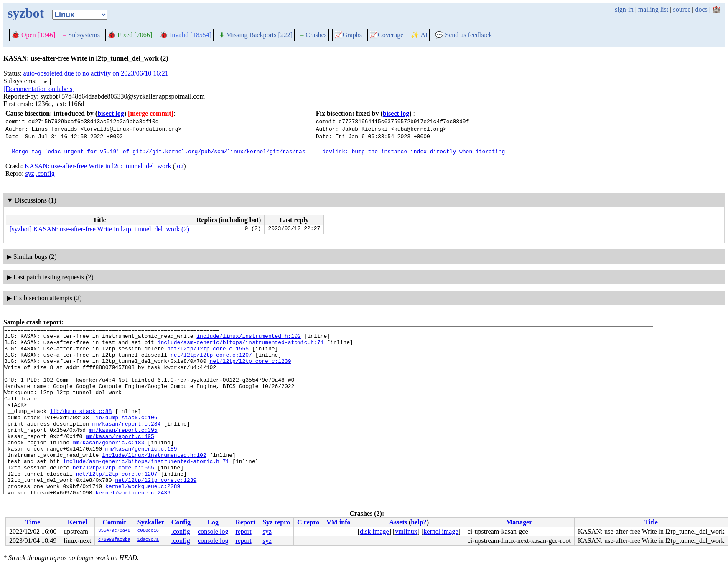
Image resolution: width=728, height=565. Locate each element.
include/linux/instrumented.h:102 (249, 338)
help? (419, 522)
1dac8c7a (148, 540)
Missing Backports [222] (256, 35)
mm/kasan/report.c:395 (123, 451)
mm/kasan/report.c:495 (120, 459)
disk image (374, 531)
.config (45, 174)
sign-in (624, 9)
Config (181, 522)
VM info (338, 522)
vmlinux (406, 531)
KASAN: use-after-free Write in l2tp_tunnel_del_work (98, 166)
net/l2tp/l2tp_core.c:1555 (208, 353)
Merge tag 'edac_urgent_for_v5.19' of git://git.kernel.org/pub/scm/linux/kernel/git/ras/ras (159, 151)
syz (30, 174)
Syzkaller (151, 522)
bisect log (111, 113)
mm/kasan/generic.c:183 (109, 466)
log (179, 166)
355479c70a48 (114, 531)
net (46, 81)
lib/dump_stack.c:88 (81, 428)
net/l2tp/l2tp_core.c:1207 (211, 361)
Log (213, 522)
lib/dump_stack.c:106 (125, 436)
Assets (398, 522)
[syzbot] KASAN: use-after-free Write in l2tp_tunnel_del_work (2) (99, 229)
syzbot (26, 13)
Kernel (78, 522)
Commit (114, 522)
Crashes (313, 35)
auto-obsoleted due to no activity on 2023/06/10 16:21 (96, 73)
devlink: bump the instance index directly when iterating (414, 151)
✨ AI (419, 35)
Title (651, 522)
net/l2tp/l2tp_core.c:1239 (250, 368)
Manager (519, 522)
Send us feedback (463, 35)
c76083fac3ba (114, 540)
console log (213, 531)
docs (701, 9)
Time (33, 522)
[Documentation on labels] (39, 89)
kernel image (441, 531)
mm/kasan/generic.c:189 (141, 474)
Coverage (386, 35)
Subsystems (81, 35)
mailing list (653, 9)
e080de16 (148, 531)
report (243, 531)
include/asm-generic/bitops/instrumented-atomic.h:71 (241, 346)
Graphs (348, 35)
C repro (308, 522)
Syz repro (276, 522)
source (682, 9)
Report (245, 522)
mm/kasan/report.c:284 (127, 443)
